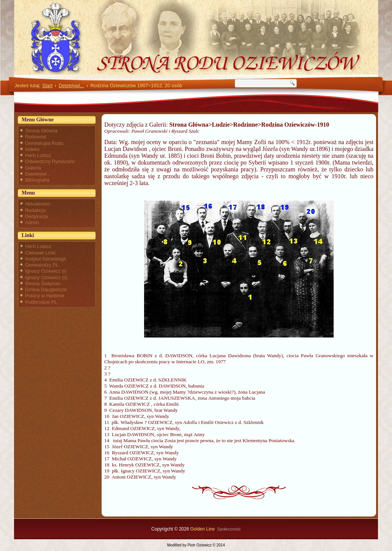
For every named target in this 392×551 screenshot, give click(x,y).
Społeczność (229, 529)
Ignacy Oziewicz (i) (46, 271)
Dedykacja (37, 216)
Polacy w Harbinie (45, 296)
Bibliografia (37, 180)
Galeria (33, 168)
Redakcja (35, 210)
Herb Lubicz (38, 155)
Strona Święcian (43, 283)
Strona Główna (41, 131)
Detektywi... (71, 86)
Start (47, 86)
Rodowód (35, 137)
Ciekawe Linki (40, 253)
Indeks (32, 149)
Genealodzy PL (42, 265)
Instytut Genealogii (45, 259)
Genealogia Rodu (44, 143)
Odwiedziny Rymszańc (50, 161)
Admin (32, 222)
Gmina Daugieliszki (46, 290)
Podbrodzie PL (41, 302)
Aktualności (38, 204)
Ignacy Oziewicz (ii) (46, 277)
